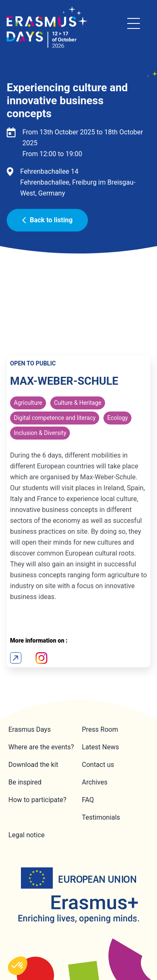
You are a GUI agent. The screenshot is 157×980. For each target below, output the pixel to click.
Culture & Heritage (78, 403)
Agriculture (28, 403)
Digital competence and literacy (55, 418)
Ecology (117, 418)
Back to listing (47, 220)
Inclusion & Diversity (40, 433)
